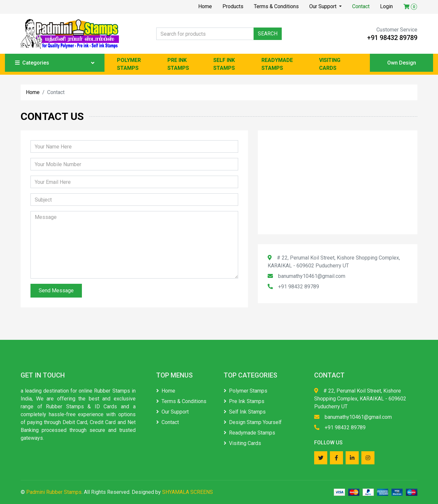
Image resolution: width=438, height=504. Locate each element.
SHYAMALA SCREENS (188, 492)
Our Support (324, 6)
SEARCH (268, 34)
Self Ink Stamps (245, 412)
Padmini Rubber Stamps (54, 492)
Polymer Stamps (246, 391)
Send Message (56, 291)
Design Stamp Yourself (253, 422)
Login (386, 6)
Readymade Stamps (249, 433)
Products (233, 6)
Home (205, 6)
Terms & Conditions (276, 6)
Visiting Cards (242, 443)
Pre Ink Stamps (244, 401)
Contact (361, 6)
